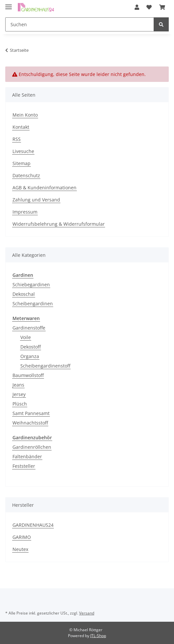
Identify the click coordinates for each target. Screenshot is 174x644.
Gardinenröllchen (32, 447)
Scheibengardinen (33, 303)
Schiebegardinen (31, 284)
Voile (26, 337)
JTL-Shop (98, 636)
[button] (145, 7)
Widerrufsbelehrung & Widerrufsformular (59, 224)
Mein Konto (25, 115)
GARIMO (22, 537)
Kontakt (21, 127)
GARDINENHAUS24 (33, 525)
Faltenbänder (27, 456)
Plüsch (20, 404)
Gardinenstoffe (29, 328)
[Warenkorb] (164, 7)
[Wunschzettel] (155, 7)
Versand (87, 613)
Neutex (20, 549)
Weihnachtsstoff (30, 423)
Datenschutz (26, 175)
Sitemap (22, 163)
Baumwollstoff (28, 375)
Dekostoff (31, 347)
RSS (17, 139)
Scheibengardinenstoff (45, 366)
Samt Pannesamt (31, 413)
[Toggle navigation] (9, 4)
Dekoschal (24, 294)
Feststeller (24, 466)
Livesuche (23, 151)
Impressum (25, 212)
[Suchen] (81, 24)
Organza (30, 356)
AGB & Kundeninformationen (44, 188)
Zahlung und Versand (36, 200)
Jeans (18, 385)
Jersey (19, 394)
